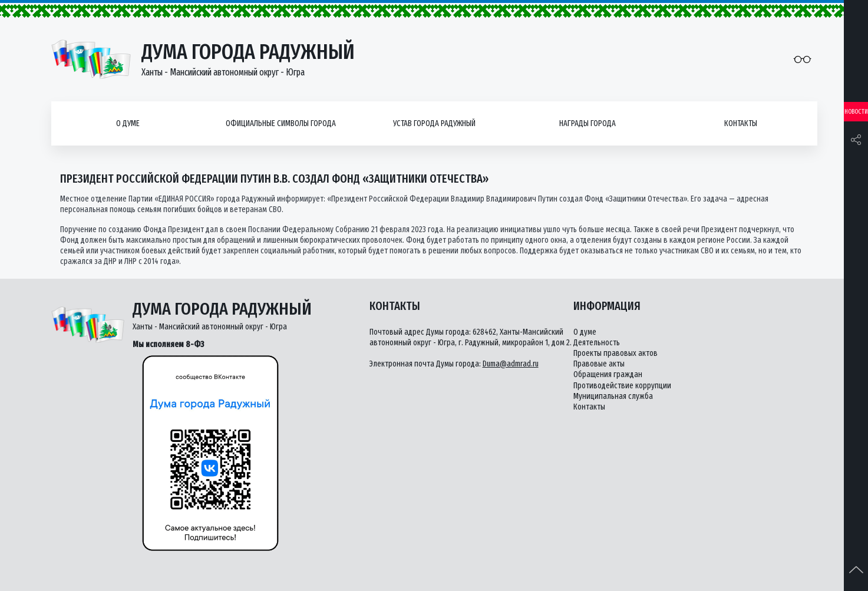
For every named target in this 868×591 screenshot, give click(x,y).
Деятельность (597, 343)
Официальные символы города (281, 123)
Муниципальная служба (613, 396)
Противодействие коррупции (622, 386)
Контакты (741, 123)
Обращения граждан (608, 374)
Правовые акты (599, 364)
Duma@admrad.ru (511, 364)
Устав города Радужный (434, 123)
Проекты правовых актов (615, 353)
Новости (856, 112)
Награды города (588, 123)
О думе (128, 123)
